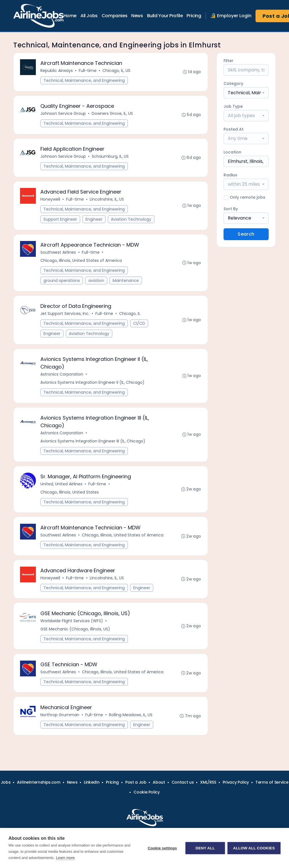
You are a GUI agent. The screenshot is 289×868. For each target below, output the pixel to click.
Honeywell (51, 200)
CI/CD (139, 325)
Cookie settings (162, 848)
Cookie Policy (146, 792)
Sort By (231, 209)
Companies (114, 16)
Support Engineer (61, 220)
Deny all (205, 848)
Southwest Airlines (58, 254)
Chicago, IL (130, 315)
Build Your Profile (165, 16)
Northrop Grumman (60, 719)
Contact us (183, 782)
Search (246, 234)
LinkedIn (92, 782)
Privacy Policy (236, 782)
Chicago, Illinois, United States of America (81, 262)
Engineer (94, 220)
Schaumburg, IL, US (110, 157)
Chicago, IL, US (117, 71)
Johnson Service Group (63, 114)
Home (70, 16)
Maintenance (126, 282)
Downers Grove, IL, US (113, 114)
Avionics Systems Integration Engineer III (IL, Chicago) (93, 443)
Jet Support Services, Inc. (65, 315)
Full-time (88, 71)
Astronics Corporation (62, 376)
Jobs (6, 782)
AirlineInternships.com (39, 782)
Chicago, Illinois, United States (70, 495)
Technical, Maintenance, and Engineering (84, 81)
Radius (230, 175)
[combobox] (246, 93)
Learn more (65, 858)
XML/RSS (208, 782)
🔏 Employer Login (231, 16)
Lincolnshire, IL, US (107, 200)
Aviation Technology (131, 220)
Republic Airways (57, 71)
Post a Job (136, 782)
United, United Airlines (62, 486)
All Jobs (89, 16)
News (137, 16)
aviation (97, 282)
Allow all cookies (254, 848)
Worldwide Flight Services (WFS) (72, 624)
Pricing (194, 16)
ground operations (62, 282)
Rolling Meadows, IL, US (131, 719)
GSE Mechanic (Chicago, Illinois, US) (75, 632)
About (159, 782)
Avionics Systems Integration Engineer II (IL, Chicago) (93, 384)
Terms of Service (272, 782)
